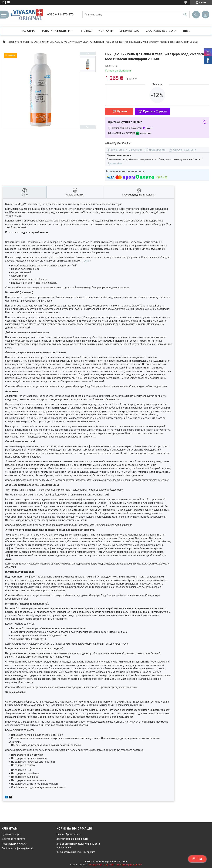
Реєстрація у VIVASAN (14, 844)
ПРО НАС (86, 31)
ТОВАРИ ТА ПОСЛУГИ (56, 31)
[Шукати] (185, 14)
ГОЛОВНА (28, 31)
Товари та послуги (18, 42)
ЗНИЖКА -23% (130, 31)
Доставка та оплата (13, 839)
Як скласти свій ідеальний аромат (76, 852)
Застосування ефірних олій (72, 839)
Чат (197, 859)
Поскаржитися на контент (101, 865)
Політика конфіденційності (17, 849)
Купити (122, 111)
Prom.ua (123, 862)
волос (87, 261)
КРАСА (35, 42)
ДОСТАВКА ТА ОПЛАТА (161, 31)
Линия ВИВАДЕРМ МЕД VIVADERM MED (65, 42)
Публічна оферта (11, 834)
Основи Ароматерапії (69, 834)
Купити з (155, 111)
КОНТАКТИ (106, 31)
